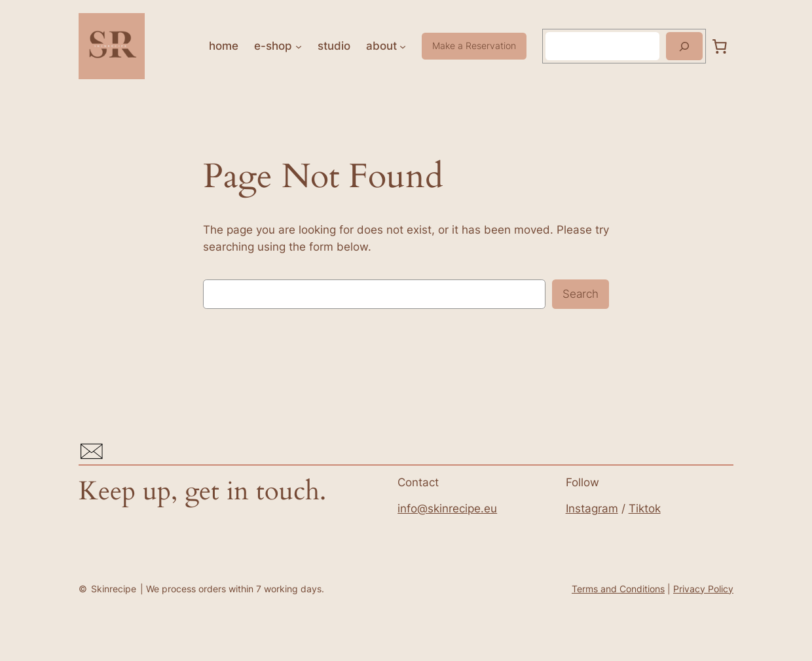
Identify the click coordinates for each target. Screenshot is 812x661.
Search (581, 294)
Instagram (592, 509)
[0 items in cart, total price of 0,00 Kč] (720, 46)
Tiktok (645, 509)
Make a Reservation (474, 45)
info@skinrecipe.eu (447, 509)
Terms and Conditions (618, 589)
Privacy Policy (703, 589)
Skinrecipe (114, 589)
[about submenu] (403, 46)
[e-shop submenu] (299, 46)
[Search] (684, 46)
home (224, 46)
